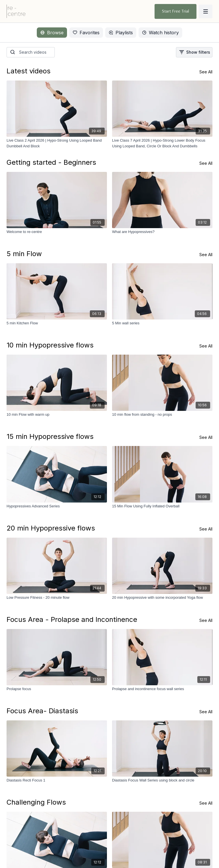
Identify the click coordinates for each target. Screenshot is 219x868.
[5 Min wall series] (162, 323)
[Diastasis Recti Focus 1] (57, 780)
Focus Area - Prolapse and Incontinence (72, 619)
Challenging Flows (36, 802)
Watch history (160, 33)
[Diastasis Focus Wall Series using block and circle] (162, 780)
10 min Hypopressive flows (50, 345)
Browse (52, 33)
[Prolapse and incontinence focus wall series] (162, 689)
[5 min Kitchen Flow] (57, 323)
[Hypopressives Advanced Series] (57, 506)
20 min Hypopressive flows (51, 528)
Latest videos (29, 71)
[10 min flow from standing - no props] (162, 415)
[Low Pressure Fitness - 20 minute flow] (57, 598)
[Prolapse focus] (57, 689)
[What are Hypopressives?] (162, 232)
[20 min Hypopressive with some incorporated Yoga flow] (162, 598)
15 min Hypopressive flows (50, 436)
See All (206, 72)
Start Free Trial (176, 11)
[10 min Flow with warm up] (57, 415)
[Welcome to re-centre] (57, 232)
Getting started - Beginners (51, 162)
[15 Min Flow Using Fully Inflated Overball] (162, 506)
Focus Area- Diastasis (42, 711)
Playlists (121, 33)
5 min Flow (24, 254)
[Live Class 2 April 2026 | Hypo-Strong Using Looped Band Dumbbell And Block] (57, 143)
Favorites (86, 33)
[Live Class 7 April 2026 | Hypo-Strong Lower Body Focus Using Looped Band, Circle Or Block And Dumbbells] (162, 143)
